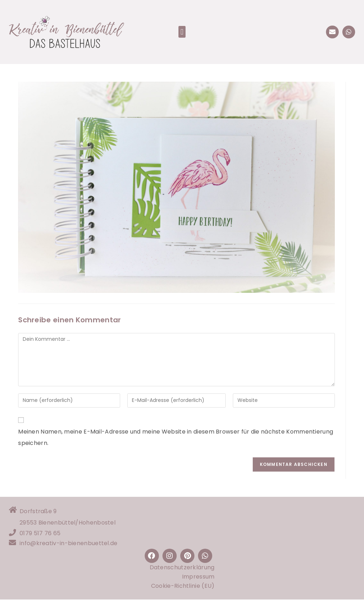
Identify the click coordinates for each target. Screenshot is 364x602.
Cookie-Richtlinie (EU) (183, 588)
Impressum (198, 579)
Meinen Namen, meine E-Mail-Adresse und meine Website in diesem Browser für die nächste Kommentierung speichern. (176, 437)
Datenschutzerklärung (182, 570)
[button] (182, 32)
